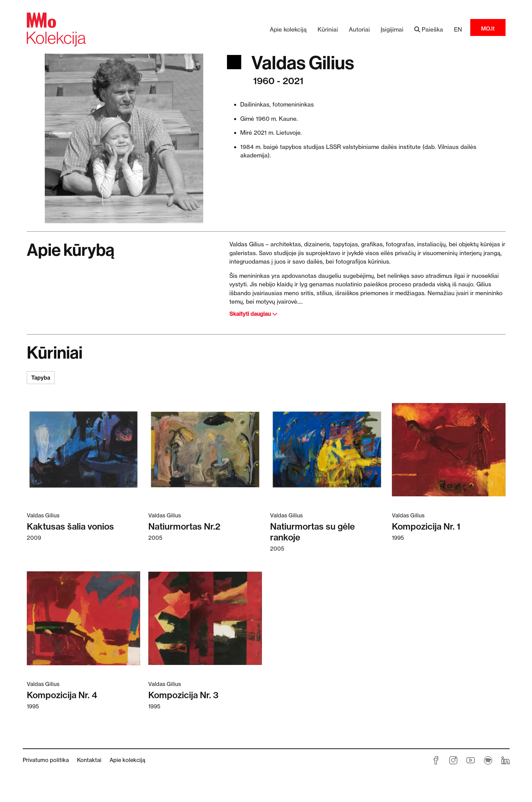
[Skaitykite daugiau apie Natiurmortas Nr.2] (205, 449)
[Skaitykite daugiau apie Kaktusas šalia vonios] (84, 449)
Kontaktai (89, 760)
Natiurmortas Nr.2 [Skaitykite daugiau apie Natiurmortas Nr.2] (184, 527)
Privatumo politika (46, 760)
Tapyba (41, 378)
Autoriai (359, 29)
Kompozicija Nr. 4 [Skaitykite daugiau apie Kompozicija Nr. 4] (62, 695)
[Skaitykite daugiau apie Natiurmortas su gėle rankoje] (327, 449)
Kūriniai (328, 29)
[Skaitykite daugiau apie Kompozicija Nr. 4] (84, 618)
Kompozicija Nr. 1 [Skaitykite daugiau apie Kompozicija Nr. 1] (426, 527)
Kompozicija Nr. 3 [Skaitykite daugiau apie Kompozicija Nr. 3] (183, 695)
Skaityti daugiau (253, 314)
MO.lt (488, 28)
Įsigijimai (392, 29)
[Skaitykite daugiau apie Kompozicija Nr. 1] (449, 449)
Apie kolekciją (288, 29)
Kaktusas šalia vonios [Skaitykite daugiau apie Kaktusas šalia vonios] (70, 527)
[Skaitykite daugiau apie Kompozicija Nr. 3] (205, 618)
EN (458, 29)
